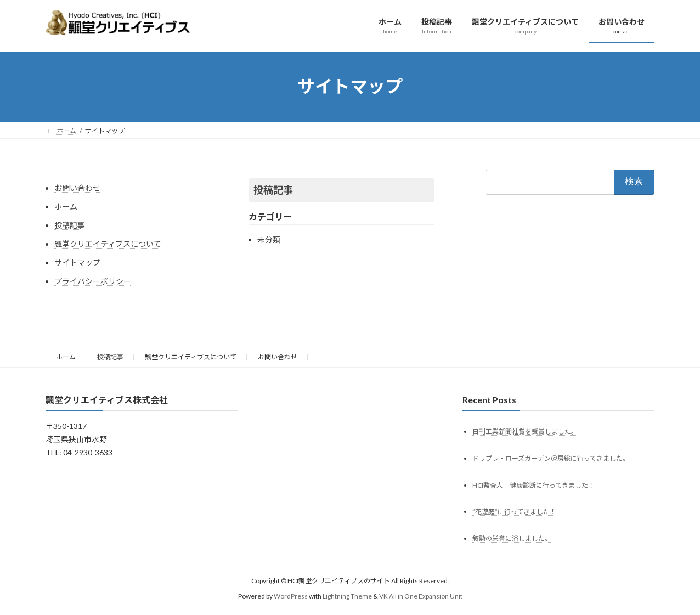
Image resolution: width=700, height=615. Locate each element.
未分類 (269, 239)
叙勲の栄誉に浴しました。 (512, 538)
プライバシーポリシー (93, 281)
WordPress (291, 596)
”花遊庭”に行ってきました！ (514, 512)
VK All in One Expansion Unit (421, 596)
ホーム (66, 207)
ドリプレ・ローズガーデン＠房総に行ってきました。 (551, 458)
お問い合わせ (77, 188)
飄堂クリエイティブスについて (108, 244)
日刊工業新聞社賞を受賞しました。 (525, 431)
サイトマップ (77, 263)
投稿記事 (70, 225)
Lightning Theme (347, 596)
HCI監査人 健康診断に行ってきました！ (534, 485)
